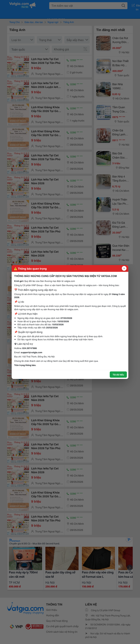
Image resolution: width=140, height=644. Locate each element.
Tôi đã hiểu (118, 374)
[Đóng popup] (124, 268)
